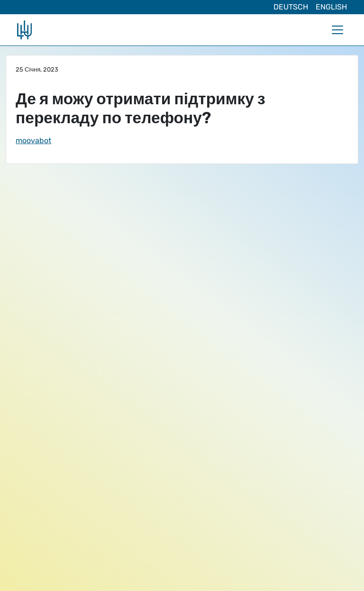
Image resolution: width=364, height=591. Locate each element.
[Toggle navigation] (337, 30)
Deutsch (291, 7)
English (331, 7)
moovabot (33, 141)
